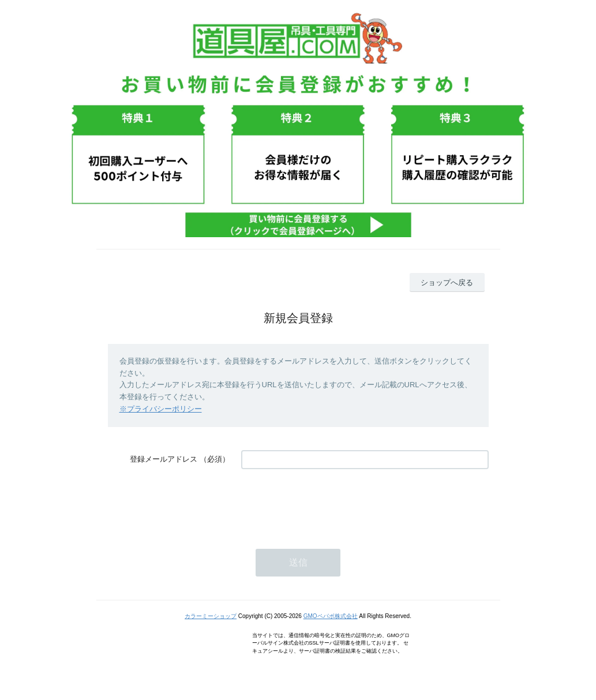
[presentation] (329, 503)
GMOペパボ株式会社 (331, 616)
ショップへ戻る (447, 282)
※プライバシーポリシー (161, 409)
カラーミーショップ (211, 616)
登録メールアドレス (164, 459)
